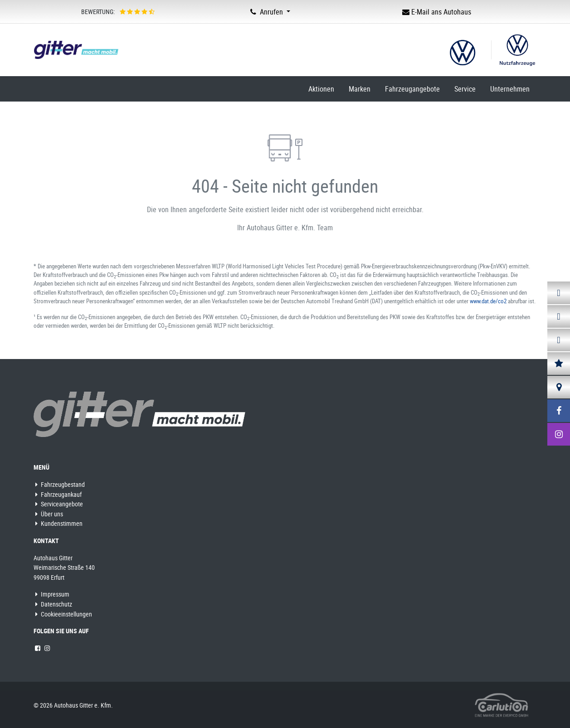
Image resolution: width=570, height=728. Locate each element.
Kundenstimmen (59, 523)
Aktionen (321, 89)
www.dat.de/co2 (488, 301)
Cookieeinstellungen (64, 614)
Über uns (49, 514)
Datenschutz (54, 604)
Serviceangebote (59, 504)
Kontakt (46, 541)
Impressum (52, 594)
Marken (360, 89)
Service (465, 89)
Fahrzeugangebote (412, 89)
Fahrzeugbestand (60, 484)
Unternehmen (510, 89)
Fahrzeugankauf (58, 494)
